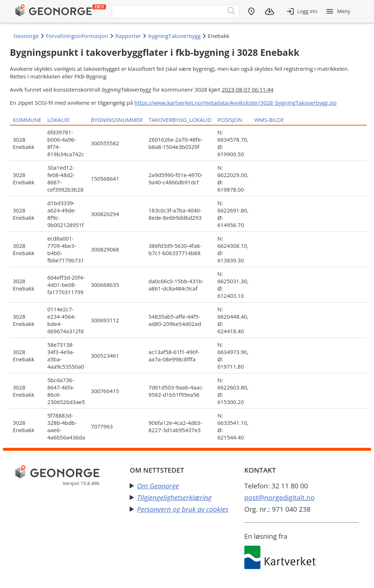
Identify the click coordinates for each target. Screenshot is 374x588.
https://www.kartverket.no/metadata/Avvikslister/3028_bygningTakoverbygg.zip (236, 103)
